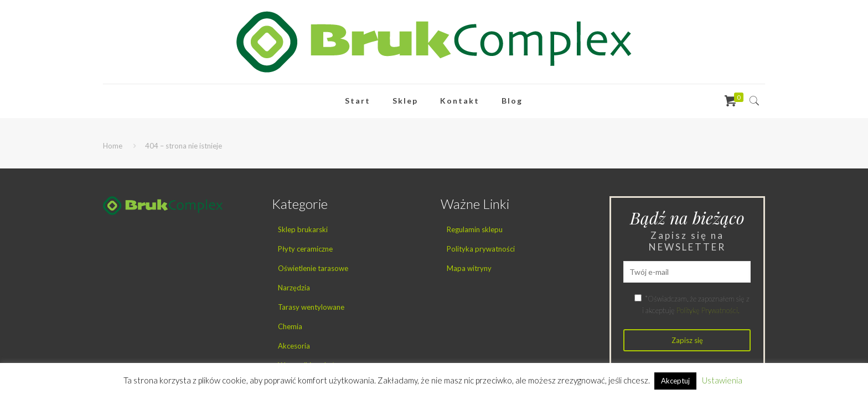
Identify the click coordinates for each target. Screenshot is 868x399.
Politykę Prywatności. (708, 310)
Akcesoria (294, 346)
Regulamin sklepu (475, 229)
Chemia (290, 326)
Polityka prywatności (481, 249)
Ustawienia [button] (722, 380)
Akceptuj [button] (675, 381)
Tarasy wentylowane (311, 307)
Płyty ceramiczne (305, 249)
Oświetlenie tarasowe (313, 268)
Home (113, 146)
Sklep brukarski (303, 229)
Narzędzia (294, 288)
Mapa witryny (469, 268)
